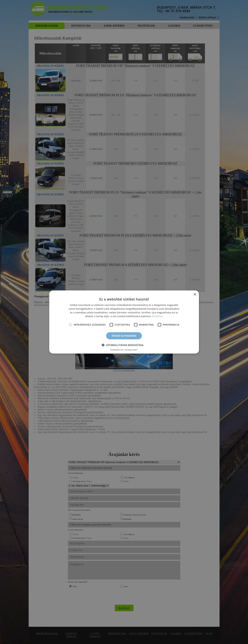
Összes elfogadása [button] (124, 336)
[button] (124, 345)
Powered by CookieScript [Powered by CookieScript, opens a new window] (124, 350)
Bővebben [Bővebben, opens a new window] (158, 316)
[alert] (124, 322)
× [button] (195, 295)
